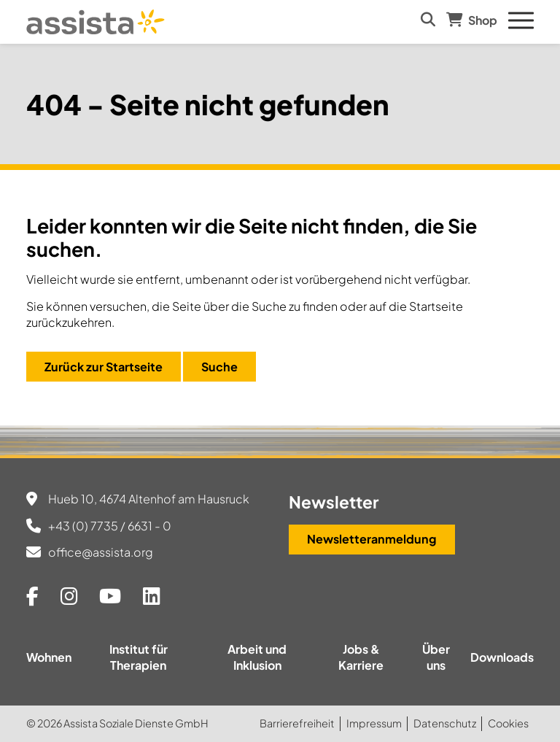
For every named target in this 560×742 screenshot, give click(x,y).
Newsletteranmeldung (372, 539)
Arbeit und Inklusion (257, 657)
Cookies (508, 723)
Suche (219, 367)
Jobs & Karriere (361, 657)
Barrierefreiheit (297, 723)
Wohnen (49, 657)
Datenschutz (445, 723)
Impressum (374, 723)
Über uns (436, 657)
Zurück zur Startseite (104, 367)
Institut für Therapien (139, 657)
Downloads (502, 657)
